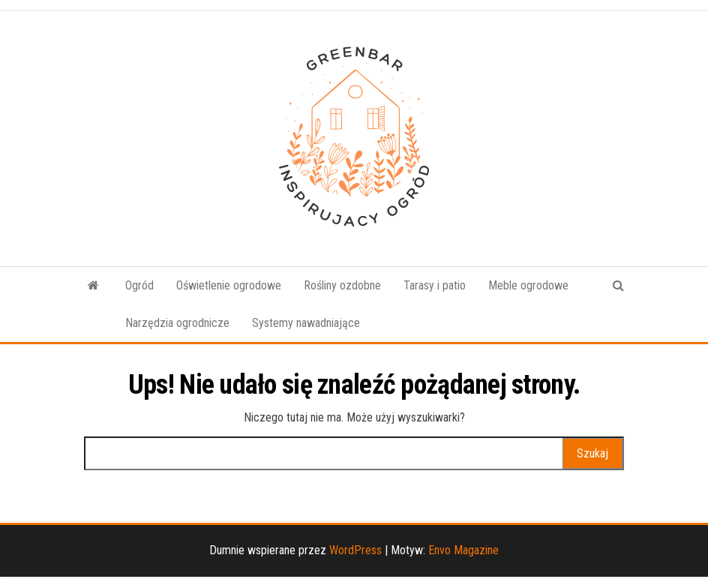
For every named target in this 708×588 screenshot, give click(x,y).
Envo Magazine (463, 550)
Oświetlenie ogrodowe (229, 285)
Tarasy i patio (435, 285)
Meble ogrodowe (528, 285)
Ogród (139, 285)
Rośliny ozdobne (342, 285)
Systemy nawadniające (306, 323)
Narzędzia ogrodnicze (177, 323)
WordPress (355, 550)
